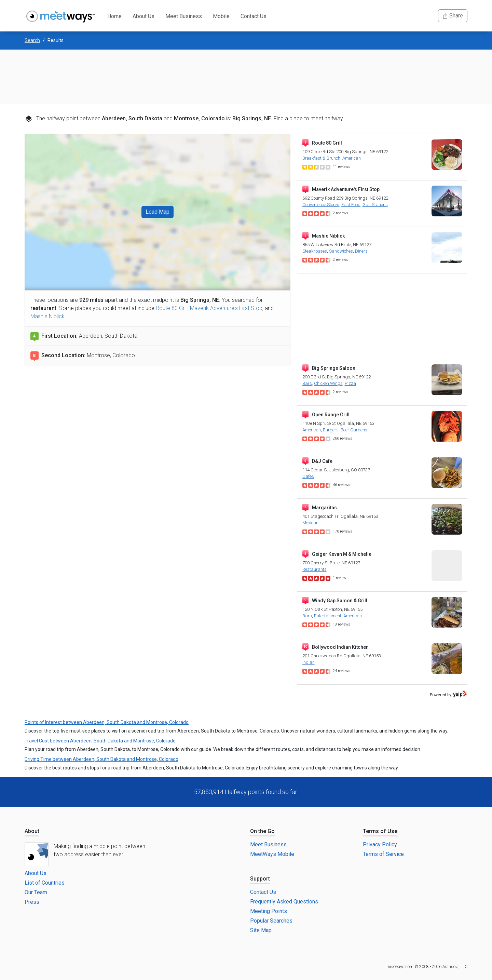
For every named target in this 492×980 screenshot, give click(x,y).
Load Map (158, 212)
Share (453, 16)
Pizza (350, 383)
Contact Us (254, 16)
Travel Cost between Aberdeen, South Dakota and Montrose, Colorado (100, 741)
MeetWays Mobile (272, 854)
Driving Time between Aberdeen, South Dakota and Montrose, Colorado (101, 759)
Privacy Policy (380, 844)
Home (114, 16)
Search (32, 40)
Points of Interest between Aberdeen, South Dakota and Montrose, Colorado (107, 722)
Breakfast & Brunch (321, 158)
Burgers (331, 430)
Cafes (308, 476)
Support (260, 879)
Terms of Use (380, 831)
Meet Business (184, 16)
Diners (361, 251)
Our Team (36, 892)
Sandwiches (341, 251)
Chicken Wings (328, 383)
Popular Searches (271, 921)
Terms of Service (383, 854)
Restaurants (315, 569)
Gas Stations (375, 205)
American (352, 158)
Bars (307, 383)
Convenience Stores (321, 205)
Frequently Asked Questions (284, 902)
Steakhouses (315, 251)
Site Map (261, 930)
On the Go (262, 831)
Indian (309, 662)
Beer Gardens (354, 430)
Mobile (221, 16)
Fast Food (351, 205)
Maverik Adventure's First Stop (226, 308)
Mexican (310, 523)
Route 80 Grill (172, 308)
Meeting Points (269, 911)
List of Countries (45, 883)
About (32, 831)
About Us (143, 16)
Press (32, 902)
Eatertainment (328, 616)
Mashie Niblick (47, 316)
